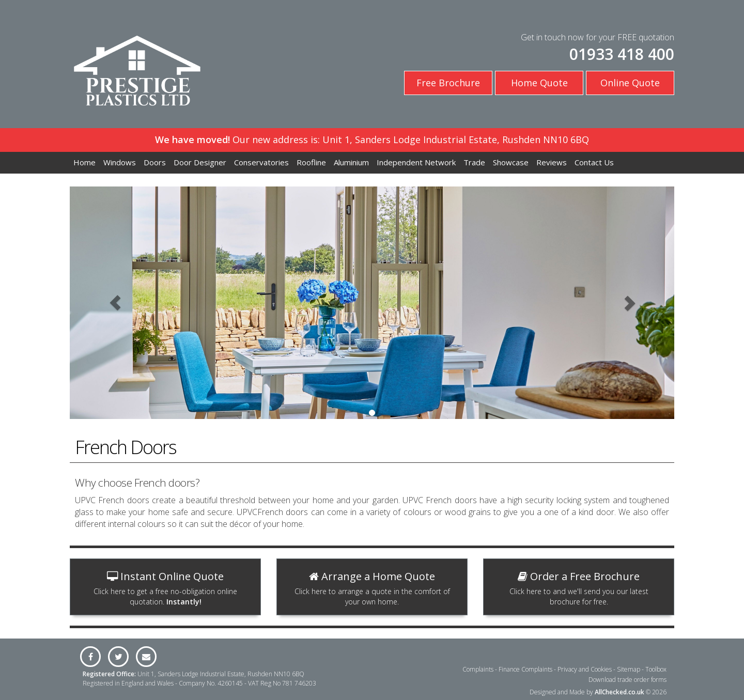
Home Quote (539, 83)
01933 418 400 (622, 54)
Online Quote (630, 83)
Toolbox (656, 669)
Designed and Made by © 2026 (598, 692)
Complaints (478, 669)
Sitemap (629, 669)
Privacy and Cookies (585, 669)
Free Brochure (448, 83)
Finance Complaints (525, 669)
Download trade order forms (627, 680)
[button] (115, 303)
